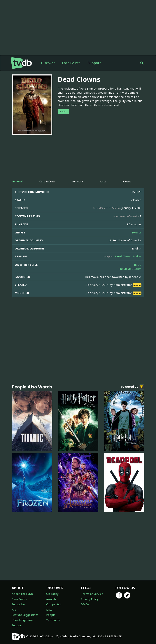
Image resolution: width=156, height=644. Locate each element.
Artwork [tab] (78, 181)
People (51, 615)
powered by (133, 387)
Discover (48, 63)
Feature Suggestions (25, 615)
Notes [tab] (127, 181)
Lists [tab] (103, 181)
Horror (137, 232)
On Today (52, 594)
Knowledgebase (22, 620)
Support (94, 63)
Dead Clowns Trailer (128, 256)
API (14, 610)
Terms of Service (92, 594)
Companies (54, 604)
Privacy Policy (90, 599)
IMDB (138, 265)
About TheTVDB (22, 594)
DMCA (85, 604)
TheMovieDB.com (130, 269)
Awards (51, 599)
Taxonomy (53, 620)
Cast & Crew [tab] (47, 181)
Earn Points (71, 63)
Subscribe (18, 604)
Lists (49, 610)
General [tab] (17, 181)
